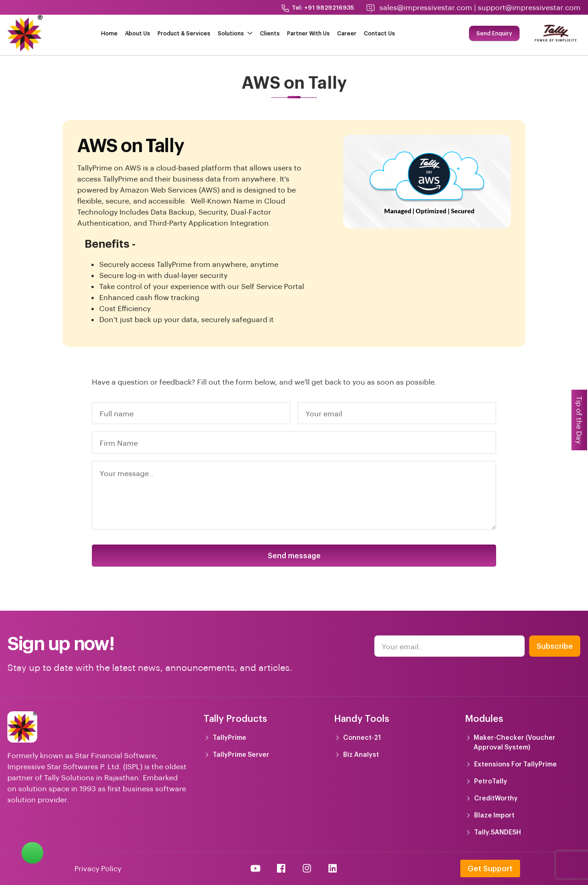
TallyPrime (229, 737)
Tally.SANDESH (498, 832)
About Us (138, 33)
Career (347, 33)
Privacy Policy (98, 868)
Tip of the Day (580, 420)
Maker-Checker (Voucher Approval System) (514, 742)
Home (109, 33)
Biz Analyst (361, 754)
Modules (484, 718)
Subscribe (555, 646)
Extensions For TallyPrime (515, 764)
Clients (270, 33)
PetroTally (491, 781)
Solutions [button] (235, 33)
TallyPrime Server (241, 754)
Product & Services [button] (184, 33)
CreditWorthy (496, 798)
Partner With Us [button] (308, 33)
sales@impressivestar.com (426, 7)
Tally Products (235, 718)
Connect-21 (362, 737)
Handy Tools (362, 718)
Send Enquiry (494, 33)
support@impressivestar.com (529, 7)
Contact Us (379, 33)
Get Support (490, 868)
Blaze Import (494, 815)
